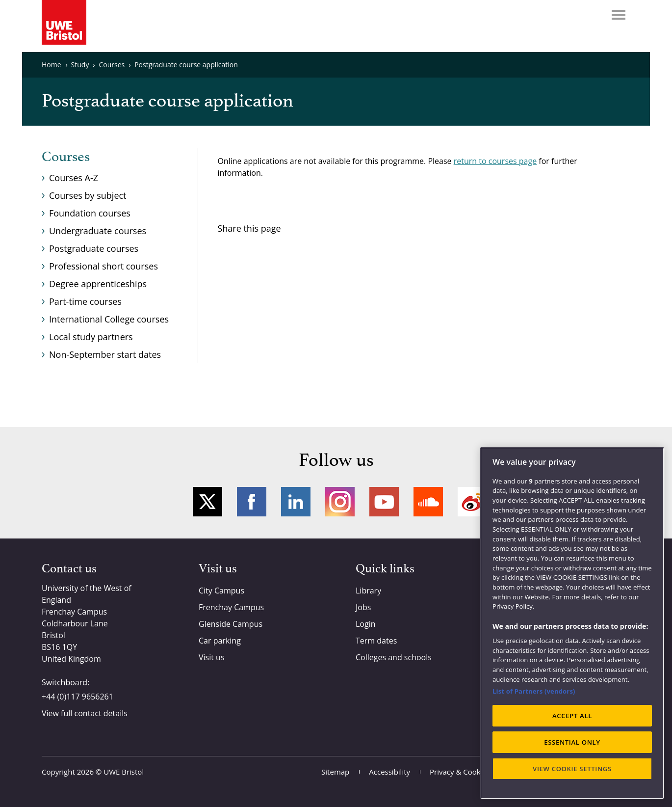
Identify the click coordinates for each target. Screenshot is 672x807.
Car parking (220, 641)
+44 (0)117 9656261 (78, 697)
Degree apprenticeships (98, 284)
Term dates (376, 641)
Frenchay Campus (231, 607)
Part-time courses (85, 301)
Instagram (340, 502)
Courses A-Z (74, 178)
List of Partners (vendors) (534, 691)
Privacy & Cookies (460, 772)
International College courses (109, 319)
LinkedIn (296, 502)
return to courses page (495, 161)
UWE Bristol (124, 772)
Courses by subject (88, 195)
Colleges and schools (394, 657)
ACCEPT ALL (572, 716)
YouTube (384, 502)
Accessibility (389, 772)
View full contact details (85, 713)
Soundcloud (428, 502)
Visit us (212, 657)
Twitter (207, 502)
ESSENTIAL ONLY (572, 742)
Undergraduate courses (98, 231)
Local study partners (91, 337)
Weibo (472, 502)
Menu (619, 15)
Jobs (363, 607)
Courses (66, 157)
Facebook (252, 502)
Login (366, 624)
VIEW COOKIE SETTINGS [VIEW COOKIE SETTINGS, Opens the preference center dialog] (572, 769)
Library (368, 591)
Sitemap (335, 772)
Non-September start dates (105, 354)
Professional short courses (103, 266)
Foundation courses (90, 213)
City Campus (221, 591)
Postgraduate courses (94, 248)
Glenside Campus (231, 624)
